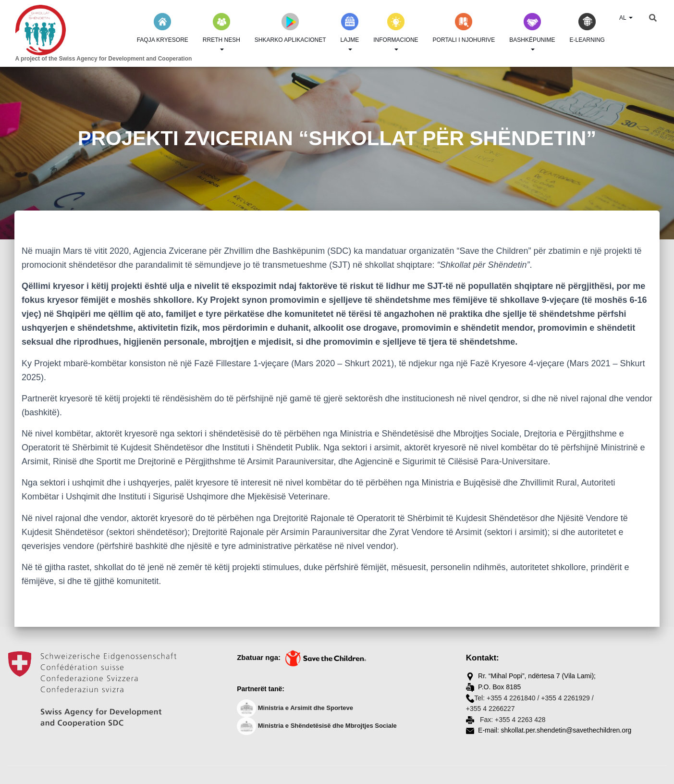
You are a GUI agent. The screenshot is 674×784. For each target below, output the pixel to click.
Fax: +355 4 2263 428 (512, 720)
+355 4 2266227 (490, 709)
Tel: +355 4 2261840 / (507, 698)
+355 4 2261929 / (567, 698)
